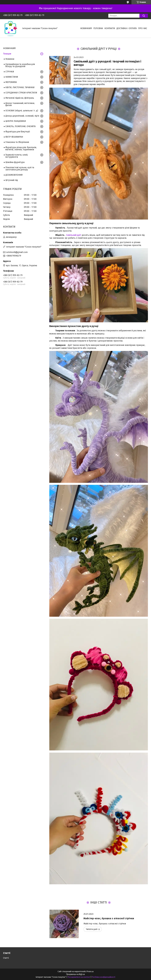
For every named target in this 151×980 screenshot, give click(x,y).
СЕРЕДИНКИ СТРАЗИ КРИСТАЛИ (21, 93)
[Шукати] (144, 16)
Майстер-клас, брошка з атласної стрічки (109, 918)
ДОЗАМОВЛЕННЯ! (14, 175)
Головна (98, 28)
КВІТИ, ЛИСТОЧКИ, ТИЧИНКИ (20, 87)
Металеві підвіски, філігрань (20, 98)
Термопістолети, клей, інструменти (17, 156)
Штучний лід (12, 180)
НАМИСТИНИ (12, 77)
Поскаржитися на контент (79, 977)
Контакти (110, 28)
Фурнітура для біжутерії (18, 132)
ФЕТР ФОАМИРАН (14, 137)
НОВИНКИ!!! (86, 28)
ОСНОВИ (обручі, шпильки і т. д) (22, 111)
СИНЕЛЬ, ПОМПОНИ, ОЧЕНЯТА (20, 126)
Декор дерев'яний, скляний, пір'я (22, 116)
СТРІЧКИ (10, 72)
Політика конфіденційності (104, 977)
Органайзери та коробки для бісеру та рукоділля (20, 65)
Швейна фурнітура (15, 162)
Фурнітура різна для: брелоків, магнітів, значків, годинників (21, 148)
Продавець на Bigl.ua (75, 974)
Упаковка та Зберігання (17, 142)
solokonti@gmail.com (17, 252)
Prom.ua (90, 971)
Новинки (10, 59)
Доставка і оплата (127, 28)
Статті (6, 958)
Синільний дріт (74, 235)
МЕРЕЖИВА (11, 82)
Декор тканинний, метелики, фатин (20, 104)
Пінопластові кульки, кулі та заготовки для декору (20, 169)
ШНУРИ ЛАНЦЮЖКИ (16, 121)
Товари (7, 54)
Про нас (143, 28)
